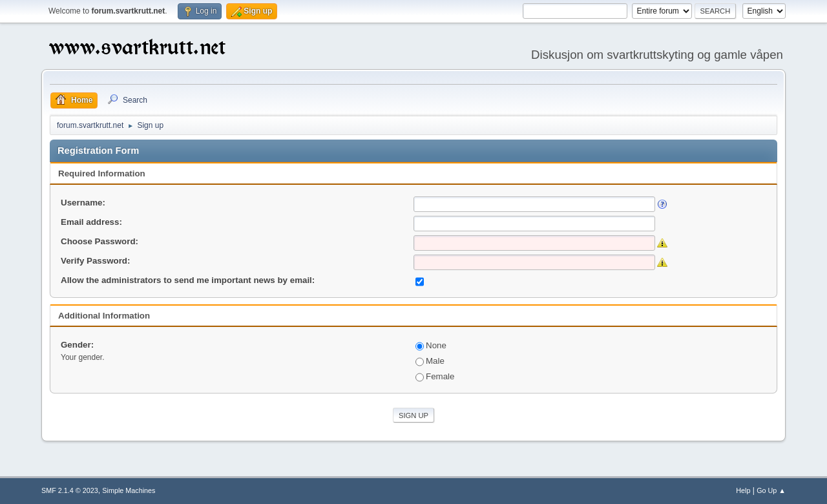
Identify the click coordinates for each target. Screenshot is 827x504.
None (431, 345)
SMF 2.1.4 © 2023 (70, 490)
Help (743, 490)
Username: (83, 203)
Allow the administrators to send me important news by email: (188, 280)
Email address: (91, 222)
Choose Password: (99, 241)
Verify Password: (95, 261)
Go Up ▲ (771, 490)
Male (430, 361)
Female (435, 376)
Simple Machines (129, 490)
